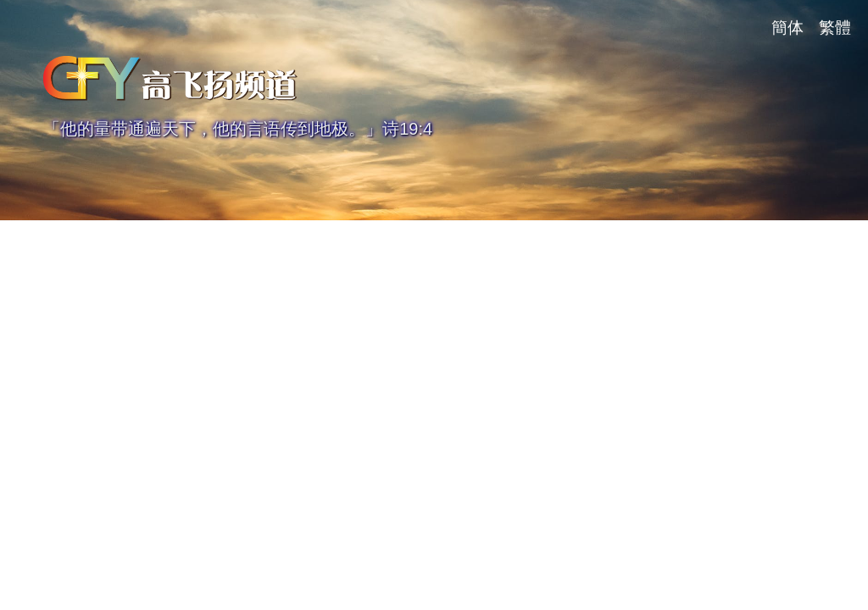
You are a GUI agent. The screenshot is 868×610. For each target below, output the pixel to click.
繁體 (835, 28)
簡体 (787, 28)
